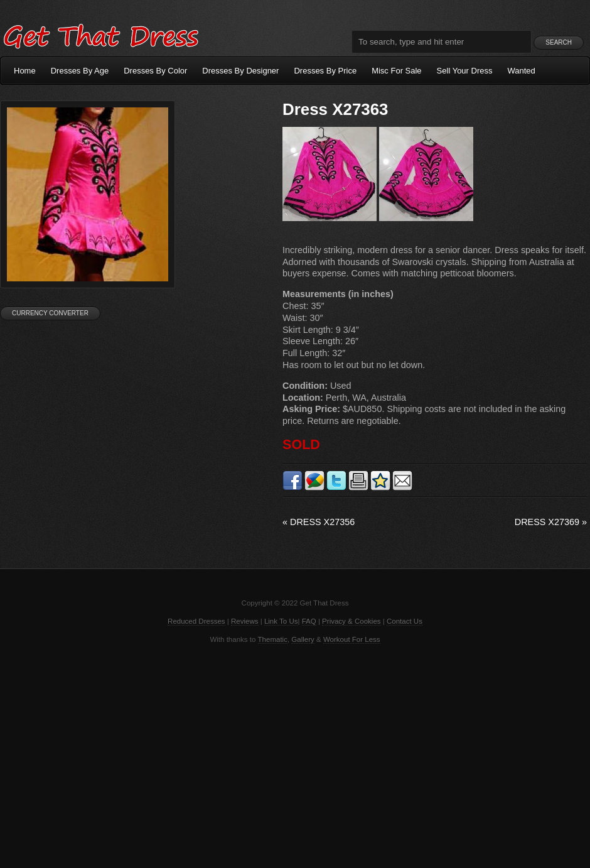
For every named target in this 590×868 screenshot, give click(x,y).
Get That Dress (100, 35)
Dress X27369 (551, 522)
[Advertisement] (295, 755)
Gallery (303, 639)
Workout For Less (352, 639)
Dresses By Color (155, 71)
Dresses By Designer (240, 71)
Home (25, 71)
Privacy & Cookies (351, 621)
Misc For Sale (396, 71)
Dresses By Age (80, 71)
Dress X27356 (319, 522)
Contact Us (405, 621)
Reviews (245, 621)
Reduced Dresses (196, 621)
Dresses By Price (325, 71)
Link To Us (281, 621)
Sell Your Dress (465, 71)
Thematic (273, 639)
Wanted (522, 71)
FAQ (309, 621)
